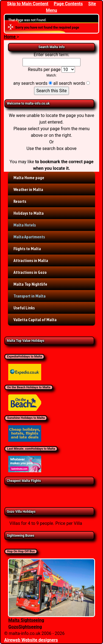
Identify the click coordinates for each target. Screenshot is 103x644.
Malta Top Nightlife (30, 284)
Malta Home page (29, 178)
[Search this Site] (51, 91)
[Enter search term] (51, 62)
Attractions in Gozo (30, 272)
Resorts (20, 201)
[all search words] (88, 83)
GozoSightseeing (25, 627)
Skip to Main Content (28, 4)
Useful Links (24, 308)
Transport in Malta (30, 296)
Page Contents (68, 4)
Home (10, 37)
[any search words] (50, 83)
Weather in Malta (28, 189)
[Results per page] (68, 69)
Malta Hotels (25, 225)
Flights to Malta (27, 249)
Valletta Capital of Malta (35, 320)
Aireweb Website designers (31, 640)
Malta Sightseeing (26, 620)
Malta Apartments (29, 237)
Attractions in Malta (31, 260)
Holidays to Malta (29, 213)
